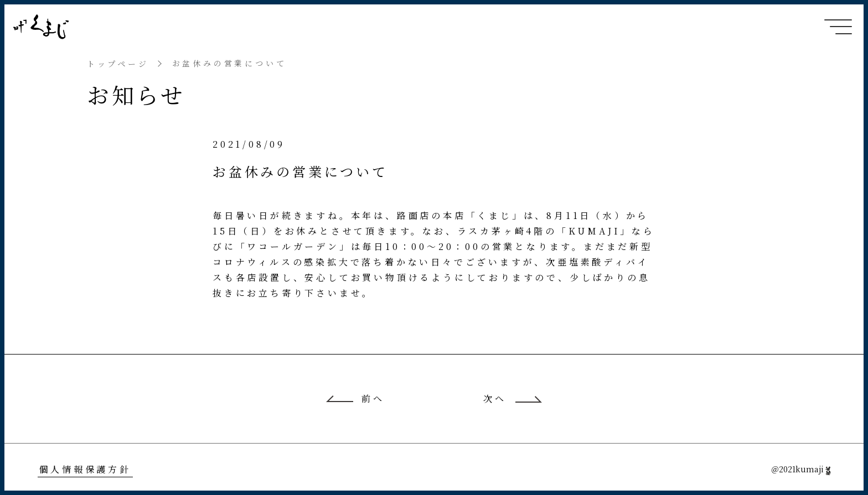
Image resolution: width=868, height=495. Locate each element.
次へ (495, 399)
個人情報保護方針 (85, 469)
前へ (373, 399)
